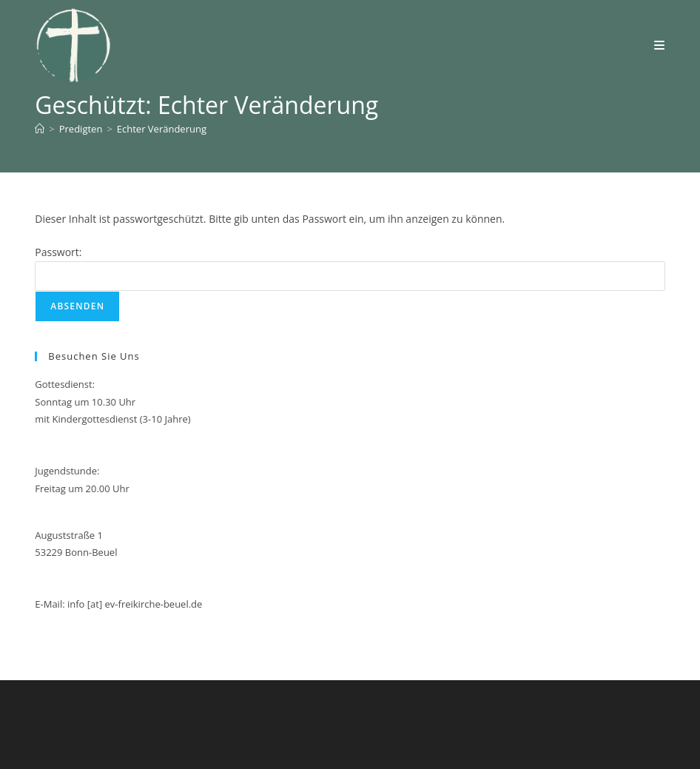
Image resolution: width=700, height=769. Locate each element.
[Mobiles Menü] (660, 45)
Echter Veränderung (162, 129)
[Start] (40, 129)
